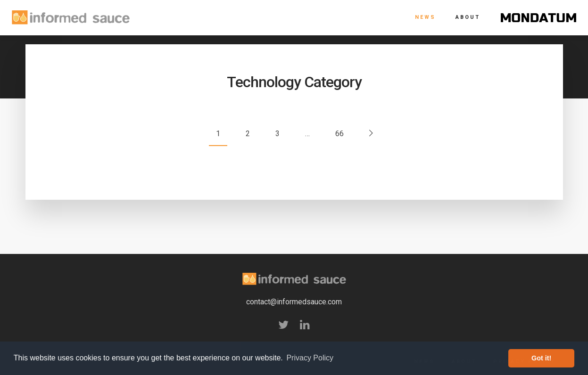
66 (340, 134)
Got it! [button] (541, 358)
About (468, 17)
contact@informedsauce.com (294, 302)
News (425, 17)
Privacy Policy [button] (310, 358)
